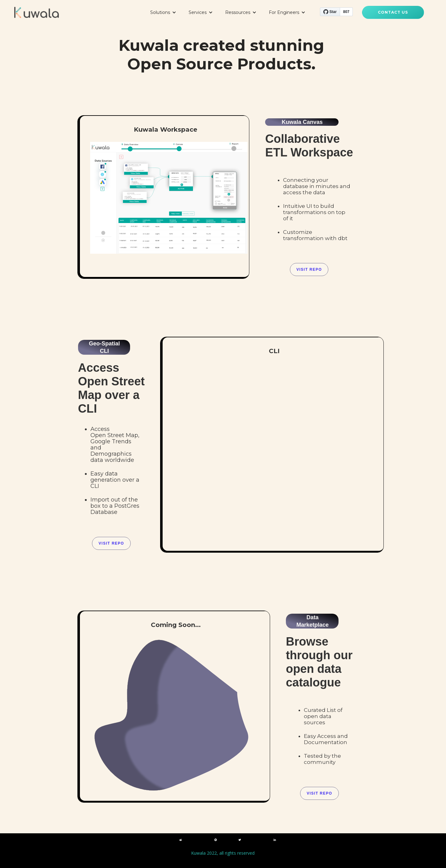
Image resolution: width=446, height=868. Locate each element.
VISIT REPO (111, 543)
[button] (163, 12)
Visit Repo (309, 270)
